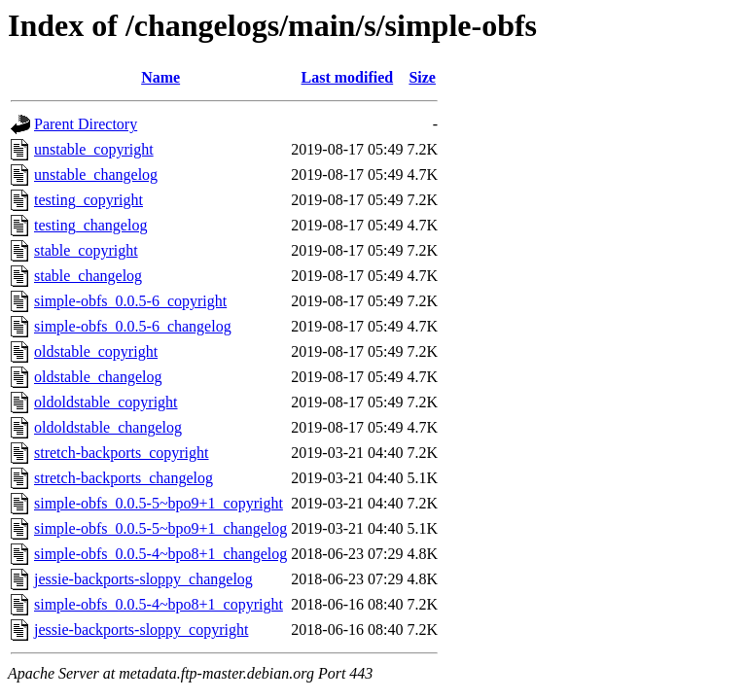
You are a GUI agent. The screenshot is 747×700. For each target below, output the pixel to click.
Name (160, 77)
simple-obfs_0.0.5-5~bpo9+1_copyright (159, 503)
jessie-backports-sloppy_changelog (143, 579)
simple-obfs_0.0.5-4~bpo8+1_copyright (159, 604)
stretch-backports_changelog (124, 478)
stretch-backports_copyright (122, 453)
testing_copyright (89, 200)
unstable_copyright (94, 149)
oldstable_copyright (96, 351)
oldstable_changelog (98, 377)
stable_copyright (86, 250)
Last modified (348, 77)
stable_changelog (88, 276)
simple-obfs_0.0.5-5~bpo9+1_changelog (160, 528)
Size (422, 77)
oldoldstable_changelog (108, 427)
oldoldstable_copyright (106, 402)
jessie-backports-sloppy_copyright (141, 630)
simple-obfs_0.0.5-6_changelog (133, 326)
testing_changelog (90, 225)
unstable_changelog (96, 175)
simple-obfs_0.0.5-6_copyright (130, 301)
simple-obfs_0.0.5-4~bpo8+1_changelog (160, 554)
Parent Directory (86, 124)
